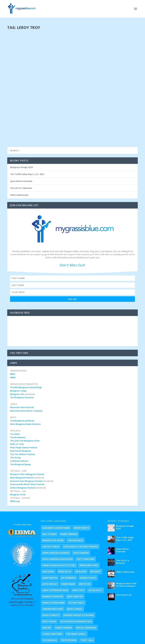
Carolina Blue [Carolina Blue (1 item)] (75, 520)
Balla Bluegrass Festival (22, 458)
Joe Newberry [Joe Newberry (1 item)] (68, 558)
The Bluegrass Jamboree (22, 401)
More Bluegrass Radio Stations (25, 404)
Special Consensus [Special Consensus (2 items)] (86, 607)
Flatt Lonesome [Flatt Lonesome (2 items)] (86, 539)
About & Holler (87, 641)
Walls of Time (17, 424)
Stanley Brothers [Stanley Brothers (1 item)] (52, 614)
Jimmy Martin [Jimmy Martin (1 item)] (50, 558)
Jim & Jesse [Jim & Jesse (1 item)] (81, 551)
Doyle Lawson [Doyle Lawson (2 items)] (81, 533)
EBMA (13, 357)
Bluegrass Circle (18, 474)
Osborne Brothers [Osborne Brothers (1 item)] (53, 589)
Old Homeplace (112, 641)
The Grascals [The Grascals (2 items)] (50, 620)
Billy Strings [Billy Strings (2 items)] (49, 514)
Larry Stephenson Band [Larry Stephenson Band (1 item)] (55, 570)
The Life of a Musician (21, 168)
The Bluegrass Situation (22, 377)
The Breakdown (18, 417)
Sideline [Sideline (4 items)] (47, 607)
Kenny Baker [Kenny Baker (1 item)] (68, 564)
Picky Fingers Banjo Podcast (24, 427)
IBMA (13, 354)
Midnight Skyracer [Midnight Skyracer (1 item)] (53, 576)
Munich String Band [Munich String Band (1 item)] (54, 583)
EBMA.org (15, 481)
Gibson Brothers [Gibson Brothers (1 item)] (89, 545)
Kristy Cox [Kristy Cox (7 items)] (85, 564)
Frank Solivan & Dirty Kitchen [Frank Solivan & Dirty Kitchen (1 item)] (59, 545)
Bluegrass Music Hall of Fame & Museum (126, 565)
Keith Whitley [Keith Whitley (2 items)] (50, 564)
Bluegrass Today (18, 371)
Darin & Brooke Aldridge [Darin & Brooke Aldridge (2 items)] (56, 533)
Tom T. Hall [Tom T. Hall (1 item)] (87, 620)
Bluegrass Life (17, 374)
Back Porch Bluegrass (21, 431)
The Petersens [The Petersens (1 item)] (69, 620)
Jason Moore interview (21, 161)
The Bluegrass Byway (21, 444)
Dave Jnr (22, 58)
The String (15, 437)
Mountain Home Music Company (26, 391)
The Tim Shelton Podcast (23, 434)
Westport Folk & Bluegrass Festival (27, 454)
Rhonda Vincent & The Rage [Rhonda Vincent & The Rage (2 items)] (79, 595)
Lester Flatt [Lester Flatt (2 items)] (95, 570)
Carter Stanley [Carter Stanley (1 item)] (51, 526)
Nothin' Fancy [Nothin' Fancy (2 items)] (76, 583)
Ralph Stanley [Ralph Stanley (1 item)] (75, 589)
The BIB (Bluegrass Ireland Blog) (26, 367)
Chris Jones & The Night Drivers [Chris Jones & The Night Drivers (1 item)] (81, 526)
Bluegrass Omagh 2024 (21, 147)
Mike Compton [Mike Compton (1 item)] (75, 576)
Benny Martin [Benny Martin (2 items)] (81, 508)
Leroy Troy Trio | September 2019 (32, 54)
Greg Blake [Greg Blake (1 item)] (48, 551)
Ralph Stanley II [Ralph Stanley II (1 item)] (51, 595)
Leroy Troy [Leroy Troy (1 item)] (78, 570)
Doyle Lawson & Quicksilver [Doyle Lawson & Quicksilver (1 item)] (58, 539)
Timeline (99, 641)
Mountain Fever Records (22, 387)
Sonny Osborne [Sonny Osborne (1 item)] (64, 607)
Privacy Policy (83, 637)
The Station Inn (124, 575)
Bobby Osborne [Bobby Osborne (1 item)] (69, 514)
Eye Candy (73, 641)
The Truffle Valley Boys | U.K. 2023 (27, 154)
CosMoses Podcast (19, 441)
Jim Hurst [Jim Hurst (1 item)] (96, 551)
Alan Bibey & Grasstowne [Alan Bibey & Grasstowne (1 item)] (56, 508)
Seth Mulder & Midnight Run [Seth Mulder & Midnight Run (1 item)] (76, 601)
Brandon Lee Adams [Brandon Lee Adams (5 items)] (53, 520)
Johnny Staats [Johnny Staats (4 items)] (88, 558)
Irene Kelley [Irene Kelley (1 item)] (65, 551)
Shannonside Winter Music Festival (27, 464)
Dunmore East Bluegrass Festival (26, 461)
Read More (17, 114)
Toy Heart (15, 414)
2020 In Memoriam (19, 175)
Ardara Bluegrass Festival (23, 468)
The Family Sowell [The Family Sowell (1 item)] (76, 614)
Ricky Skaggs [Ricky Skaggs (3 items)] (49, 601)
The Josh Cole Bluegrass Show (25, 421)
